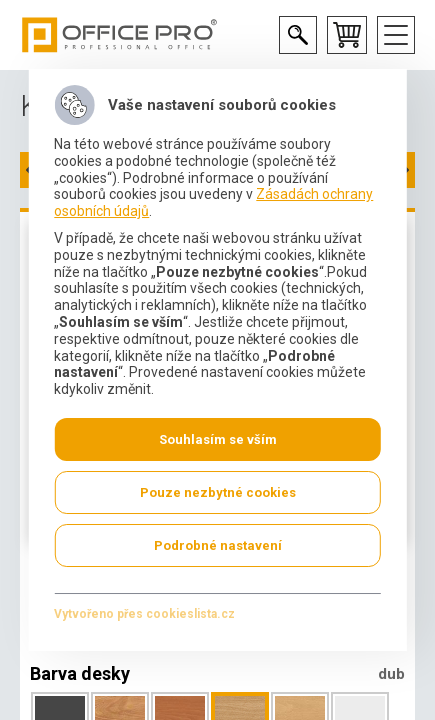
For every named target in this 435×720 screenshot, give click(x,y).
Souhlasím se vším (218, 439)
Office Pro (120, 35)
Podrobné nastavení (218, 545)
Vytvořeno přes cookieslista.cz (144, 614)
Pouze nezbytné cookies (218, 492)
